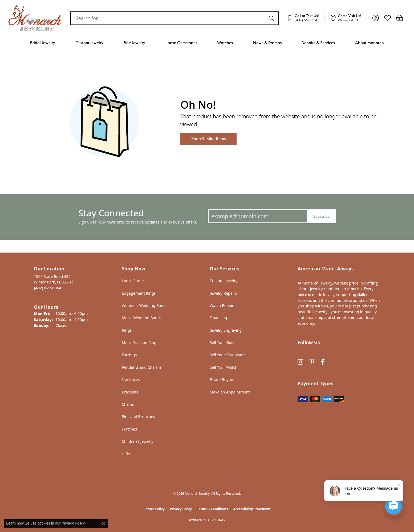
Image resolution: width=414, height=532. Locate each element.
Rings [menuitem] (127, 330)
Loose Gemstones (181, 43)
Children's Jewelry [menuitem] (137, 441)
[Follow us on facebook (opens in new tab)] (323, 362)
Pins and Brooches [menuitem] (138, 417)
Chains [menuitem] (128, 404)
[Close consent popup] (104, 523)
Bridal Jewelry (43, 43)
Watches (225, 43)
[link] (306, 18)
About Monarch (370, 43)
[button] (376, 18)
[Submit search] (272, 18)
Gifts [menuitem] (126, 454)
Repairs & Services (318, 43)
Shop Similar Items (208, 139)
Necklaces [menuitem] (131, 379)
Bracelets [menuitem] (130, 392)
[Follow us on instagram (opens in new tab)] (300, 362)
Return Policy (154, 509)
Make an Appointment (230, 392)
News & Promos (267, 43)
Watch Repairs (222, 305)
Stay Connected (111, 213)
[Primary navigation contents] (207, 43)
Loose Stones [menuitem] (134, 281)
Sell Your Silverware (227, 355)
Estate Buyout (222, 379)
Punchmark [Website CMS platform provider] (217, 520)
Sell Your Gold (222, 342)
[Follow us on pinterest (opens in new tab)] (312, 362)
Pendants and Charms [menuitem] (142, 367)
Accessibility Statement (252, 509)
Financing (218, 318)
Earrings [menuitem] (129, 355)
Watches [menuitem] (129, 429)
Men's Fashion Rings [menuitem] (140, 342)
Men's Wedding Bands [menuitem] (142, 318)
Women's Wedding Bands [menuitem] (145, 305)
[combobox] (168, 18)
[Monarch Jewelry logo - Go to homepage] (35, 18)
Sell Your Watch (224, 367)
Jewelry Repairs (223, 293)
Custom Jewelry (89, 43)
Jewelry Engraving (226, 330)
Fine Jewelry (134, 43)
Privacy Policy (181, 509)
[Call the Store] (48, 288)
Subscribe (321, 216)
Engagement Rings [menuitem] (139, 293)
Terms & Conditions (213, 509)
